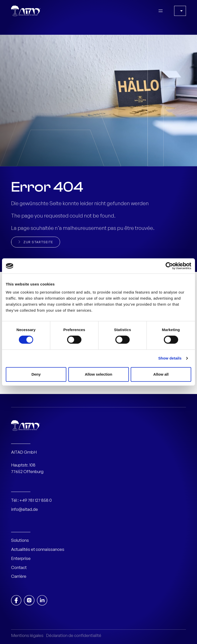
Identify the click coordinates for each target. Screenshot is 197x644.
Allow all (161, 374)
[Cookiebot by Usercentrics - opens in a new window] (169, 266)
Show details (170, 358)
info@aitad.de (24, 509)
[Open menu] (161, 11)
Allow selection (98, 374)
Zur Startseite (38, 242)
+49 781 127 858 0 (36, 500)
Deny (36, 374)
